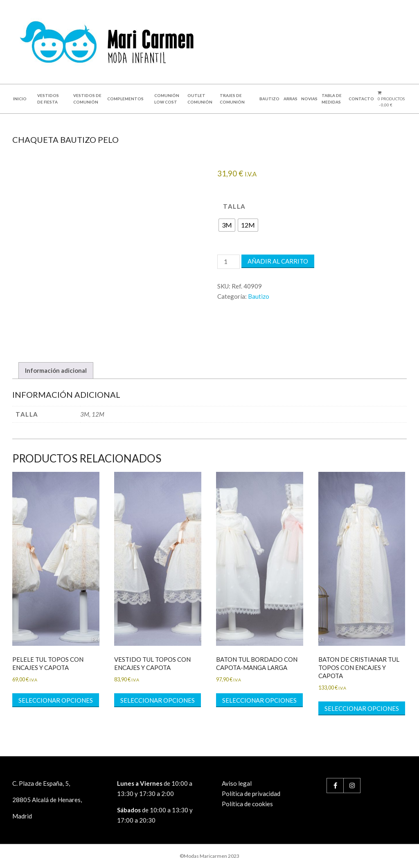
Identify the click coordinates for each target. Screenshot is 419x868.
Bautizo (259, 296)
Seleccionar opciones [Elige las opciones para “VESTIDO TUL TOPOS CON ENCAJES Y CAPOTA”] (158, 700)
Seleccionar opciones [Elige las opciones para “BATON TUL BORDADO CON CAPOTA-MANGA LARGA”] (259, 700)
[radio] (227, 225)
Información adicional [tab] (56, 370)
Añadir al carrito (278, 261)
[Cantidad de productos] (228, 262)
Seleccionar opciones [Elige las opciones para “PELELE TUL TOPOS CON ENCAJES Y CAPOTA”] (56, 700)
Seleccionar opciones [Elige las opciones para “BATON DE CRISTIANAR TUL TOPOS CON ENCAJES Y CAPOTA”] (362, 708)
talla (234, 206)
